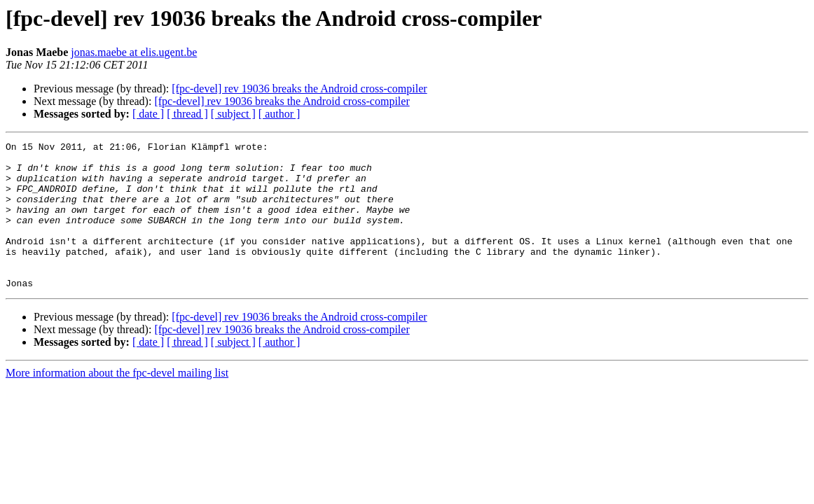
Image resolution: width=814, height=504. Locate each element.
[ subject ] (233, 114)
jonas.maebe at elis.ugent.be (134, 52)
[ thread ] (187, 114)
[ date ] (148, 114)
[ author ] (280, 114)
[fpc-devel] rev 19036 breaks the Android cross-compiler (299, 89)
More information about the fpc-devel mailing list (117, 402)
